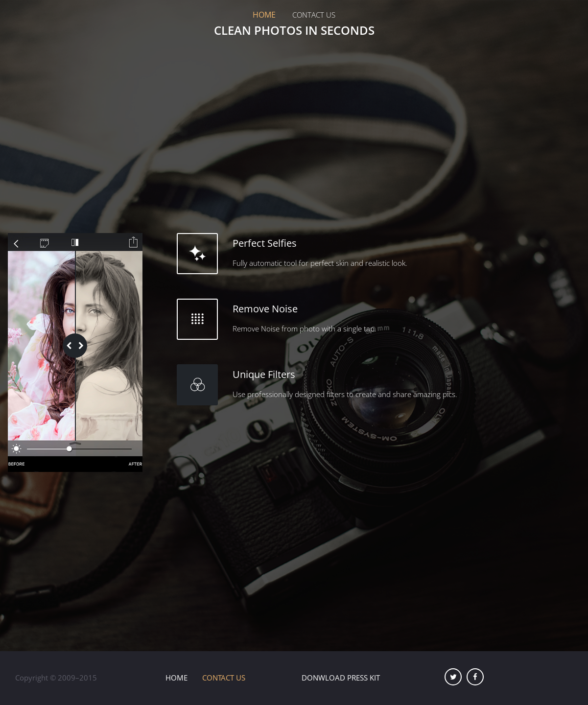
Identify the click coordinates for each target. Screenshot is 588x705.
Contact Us (224, 678)
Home (264, 15)
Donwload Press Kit (341, 678)
